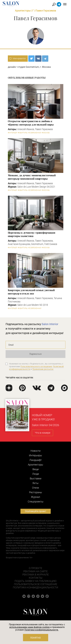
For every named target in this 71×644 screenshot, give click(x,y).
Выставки (36, 478)
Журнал (35, 497)
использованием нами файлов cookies (30, 627)
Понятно (35, 638)
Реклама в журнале (36, 575)
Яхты (35, 483)
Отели (35, 488)
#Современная (35, 133)
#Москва (46, 133)
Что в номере (43, 433)
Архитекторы (23, 11)
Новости (35, 451)
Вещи (36, 469)
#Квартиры (23, 133)
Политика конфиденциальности (35, 587)
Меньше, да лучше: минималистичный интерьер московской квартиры (32, 177)
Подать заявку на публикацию (35, 581)
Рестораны (36, 492)
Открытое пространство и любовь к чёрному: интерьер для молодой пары (31, 123)
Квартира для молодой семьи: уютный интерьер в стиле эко (31, 292)
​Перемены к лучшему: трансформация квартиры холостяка (32, 234)
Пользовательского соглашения (36, 366)
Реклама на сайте (35, 571)
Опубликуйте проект (36, 511)
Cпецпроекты (36, 502)
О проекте (35, 568)
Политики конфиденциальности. (41, 630)
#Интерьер (12, 133)
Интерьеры (35, 455)
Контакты (36, 578)
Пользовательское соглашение (36, 584)
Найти (54, 4)
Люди (36, 474)
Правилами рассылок (43, 369)
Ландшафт (36, 460)
